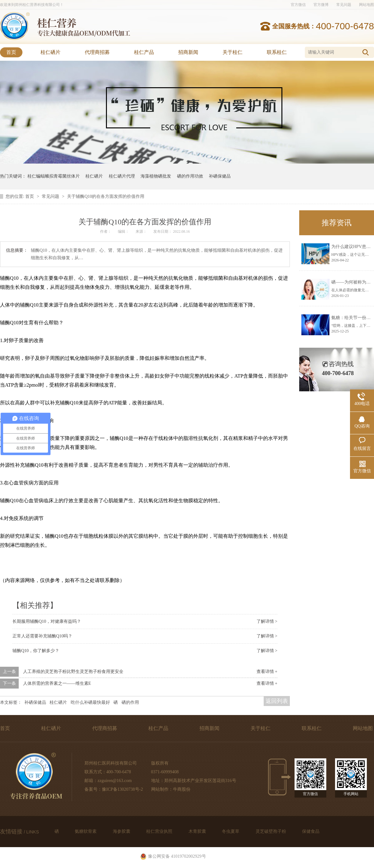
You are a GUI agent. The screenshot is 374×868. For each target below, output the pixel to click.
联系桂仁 (277, 52)
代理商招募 (97, 52)
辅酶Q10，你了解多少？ (36, 651)
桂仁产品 (144, 52)
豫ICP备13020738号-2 (122, 789)
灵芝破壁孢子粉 (271, 831)
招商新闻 (188, 52)
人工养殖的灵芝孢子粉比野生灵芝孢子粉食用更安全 (73, 672)
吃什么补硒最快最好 (90, 702)
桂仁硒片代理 (122, 176)
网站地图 (367, 5)
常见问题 (344, 5)
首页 (11, 52)
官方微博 (321, 5)
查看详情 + (267, 672)
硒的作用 (130, 702)
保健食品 (311, 831)
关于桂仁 (233, 52)
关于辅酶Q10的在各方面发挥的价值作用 (106, 196)
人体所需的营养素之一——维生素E (57, 683)
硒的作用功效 (190, 176)
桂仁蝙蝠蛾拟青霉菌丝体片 (54, 176)
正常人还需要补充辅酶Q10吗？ (42, 636)
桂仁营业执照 (160, 831)
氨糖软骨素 (86, 831)
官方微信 (298, 5)
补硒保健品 (220, 176)
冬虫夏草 (231, 831)
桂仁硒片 (50, 52)
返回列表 (277, 701)
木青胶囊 (198, 831)
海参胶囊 (122, 831)
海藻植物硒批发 (156, 176)
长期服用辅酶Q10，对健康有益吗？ (47, 621)
